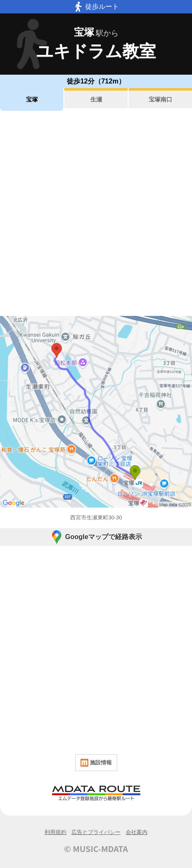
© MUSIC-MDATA (96, 849)
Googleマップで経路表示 (96, 537)
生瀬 (96, 99)
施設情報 (96, 763)
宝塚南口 (160, 99)
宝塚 (32, 99)
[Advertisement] (96, 213)
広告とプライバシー (96, 832)
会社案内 (137, 832)
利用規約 (55, 832)
